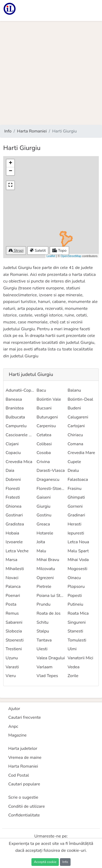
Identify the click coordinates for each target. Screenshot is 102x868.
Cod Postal (19, 775)
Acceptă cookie (45, 862)
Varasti (12, 667)
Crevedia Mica (19, 462)
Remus (12, 613)
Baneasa (14, 399)
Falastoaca (78, 480)
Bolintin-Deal (80, 399)
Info (8, 131)
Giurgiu (43, 506)
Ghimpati (76, 497)
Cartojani (76, 426)
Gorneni (75, 506)
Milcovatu (46, 569)
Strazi (16, 250)
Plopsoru (76, 587)
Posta (11, 604)
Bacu (41, 390)
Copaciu (13, 453)
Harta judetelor (23, 749)
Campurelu (16, 426)
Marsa (11, 560)
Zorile (73, 676)
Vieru (11, 676)
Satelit (38, 250)
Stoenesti (15, 640)
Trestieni (14, 649)
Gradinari (76, 515)
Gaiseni (44, 497)
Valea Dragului (51, 658)
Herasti (75, 524)
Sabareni (14, 622)
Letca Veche (17, 551)
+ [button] (11, 163)
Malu (41, 551)
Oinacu (74, 578)
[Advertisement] (51, 73)
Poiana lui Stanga (53, 596)
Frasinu (75, 489)
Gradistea (15, 524)
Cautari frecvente (25, 717)
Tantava (44, 640)
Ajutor (14, 709)
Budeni (74, 408)
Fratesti (13, 497)
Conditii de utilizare (26, 806)
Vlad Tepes (47, 676)
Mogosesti (77, 569)
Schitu (42, 622)
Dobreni (13, 480)
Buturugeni (47, 417)
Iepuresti (76, 533)
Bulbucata (15, 417)
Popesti (75, 596)
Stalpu (43, 631)
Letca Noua (78, 542)
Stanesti (76, 631)
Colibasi (44, 444)
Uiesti (42, 649)
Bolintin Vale (49, 399)
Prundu (43, 604)
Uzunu (12, 658)
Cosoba (44, 453)
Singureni (77, 622)
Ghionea (13, 506)
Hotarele (45, 533)
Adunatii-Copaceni (23, 390)
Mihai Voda (78, 560)
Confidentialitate (24, 815)
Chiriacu (75, 435)
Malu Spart (78, 551)
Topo (59, 250)
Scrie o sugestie (23, 797)
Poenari (13, 596)
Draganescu (48, 480)
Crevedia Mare (81, 453)
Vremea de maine (25, 758)
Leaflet (51, 256)
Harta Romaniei (32, 131)
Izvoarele (14, 542)
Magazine (17, 735)
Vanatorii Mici (80, 658)
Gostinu (44, 515)
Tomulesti (77, 640)
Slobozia (14, 631)
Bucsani (44, 408)
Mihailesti (15, 569)
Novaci (12, 578)
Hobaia (12, 533)
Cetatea (44, 435)
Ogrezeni (45, 578)
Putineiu (76, 604)
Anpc (13, 726)
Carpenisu (46, 426)
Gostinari (14, 515)
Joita (41, 542)
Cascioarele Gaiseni (24, 435)
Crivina (43, 462)
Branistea (15, 408)
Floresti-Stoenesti (54, 489)
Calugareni (78, 417)
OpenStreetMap (71, 256)
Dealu (73, 471)
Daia (10, 471)
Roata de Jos (48, 613)
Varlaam (44, 667)
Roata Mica (78, 613)
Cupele (74, 462)
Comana (76, 444)
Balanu (74, 390)
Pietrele (44, 587)
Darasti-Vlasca (51, 471)
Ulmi (72, 649)
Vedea (74, 667)
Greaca (43, 524)
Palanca (13, 587)
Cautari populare (24, 784)
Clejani (12, 444)
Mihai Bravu (48, 560)
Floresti (13, 489)
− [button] (11, 171)
